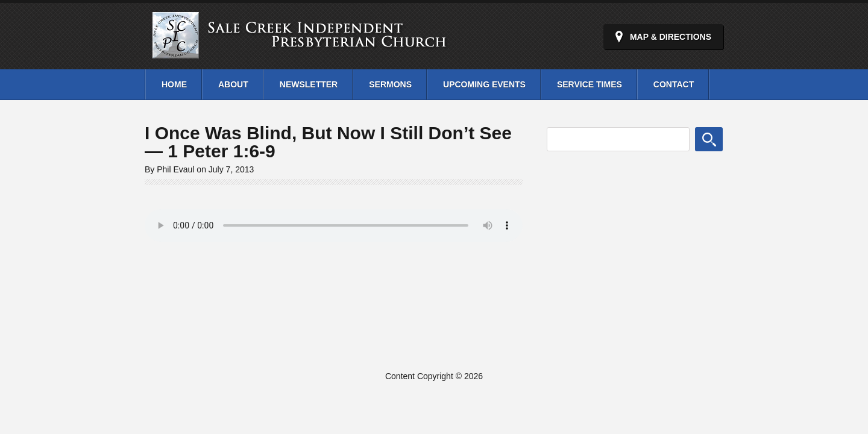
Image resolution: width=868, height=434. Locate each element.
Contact (674, 84)
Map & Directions (671, 37)
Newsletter (309, 84)
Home (174, 84)
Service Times (590, 84)
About (233, 84)
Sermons (390, 84)
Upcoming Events (484, 84)
